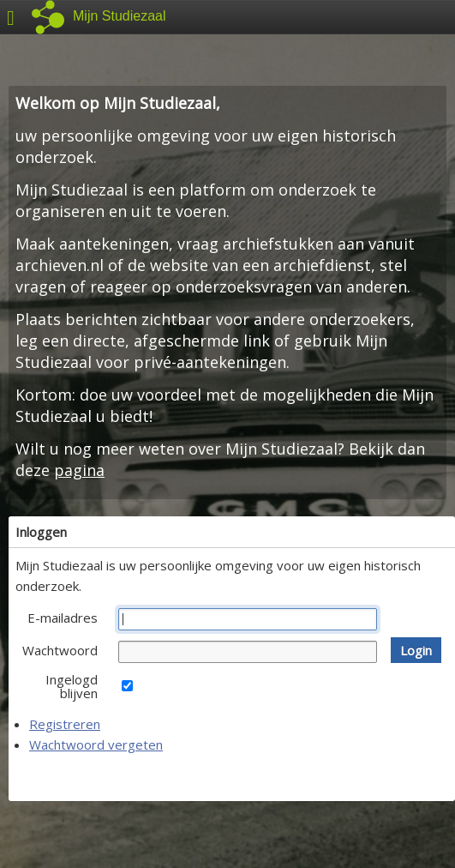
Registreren (65, 724)
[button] (416, 650)
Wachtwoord (60, 650)
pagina (79, 470)
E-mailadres (63, 618)
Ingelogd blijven (72, 686)
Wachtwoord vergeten (96, 744)
